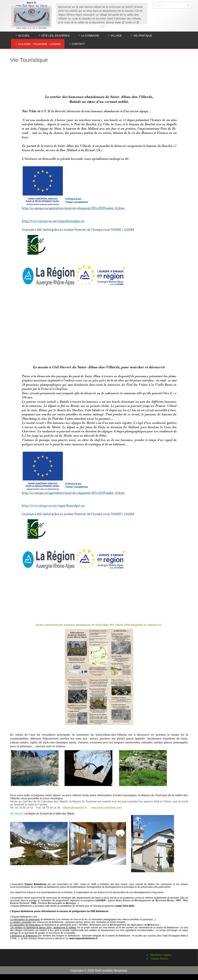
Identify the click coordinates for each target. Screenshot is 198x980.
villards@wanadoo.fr (75, 808)
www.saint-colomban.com (106, 808)
